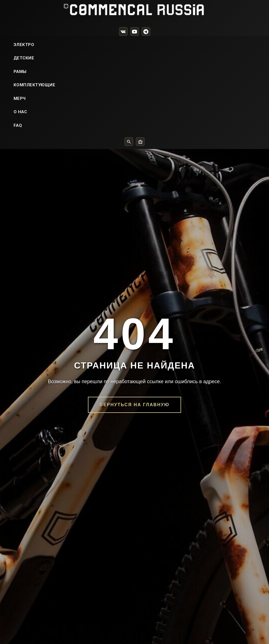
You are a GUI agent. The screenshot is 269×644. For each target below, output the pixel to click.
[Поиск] (129, 155)
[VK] (123, 31)
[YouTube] (135, 31)
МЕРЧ (20, 112)
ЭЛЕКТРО (24, 58)
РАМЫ (20, 85)
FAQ (18, 139)
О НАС (20, 125)
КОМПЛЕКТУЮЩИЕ (35, 98)
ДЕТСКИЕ (24, 71)
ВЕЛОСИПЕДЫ (29, 44)
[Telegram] (146, 31)
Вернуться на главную (134, 527)
